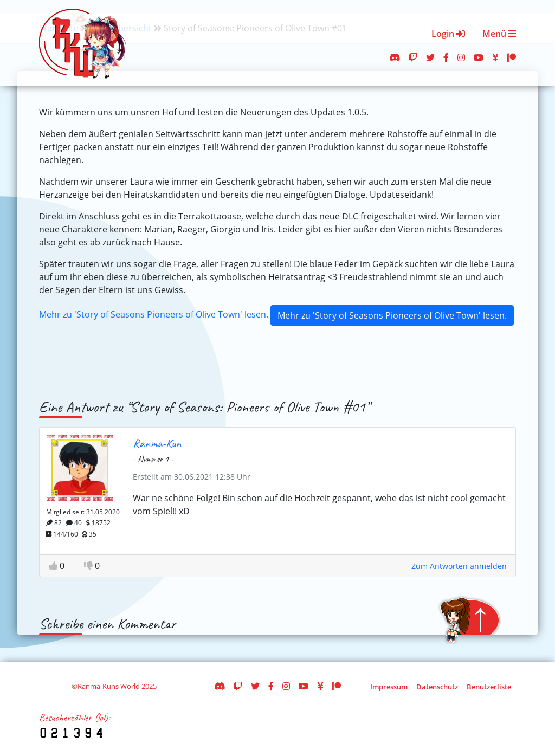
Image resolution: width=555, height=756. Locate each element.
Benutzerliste (489, 687)
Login (448, 34)
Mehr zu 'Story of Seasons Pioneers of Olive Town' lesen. (154, 314)
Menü (499, 34)
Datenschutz (437, 687)
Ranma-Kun (157, 443)
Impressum (389, 687)
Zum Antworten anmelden (459, 566)
